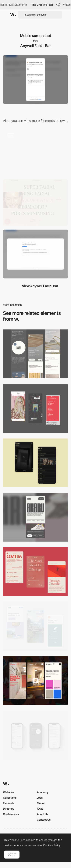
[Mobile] (35, 354)
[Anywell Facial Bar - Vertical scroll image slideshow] (35, 152)
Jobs (40, 798)
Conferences (11, 814)
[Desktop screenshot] (35, 254)
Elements (9, 803)
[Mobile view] (35, 408)
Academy (43, 792)
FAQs (40, 809)
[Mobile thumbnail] (35, 626)
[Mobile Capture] (35, 463)
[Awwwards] (13, 15)
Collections (10, 798)
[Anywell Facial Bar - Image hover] (35, 203)
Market (41, 803)
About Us (43, 814)
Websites (9, 792)
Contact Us (44, 820)
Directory (9, 809)
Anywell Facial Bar (35, 46)
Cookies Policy (52, 845)
